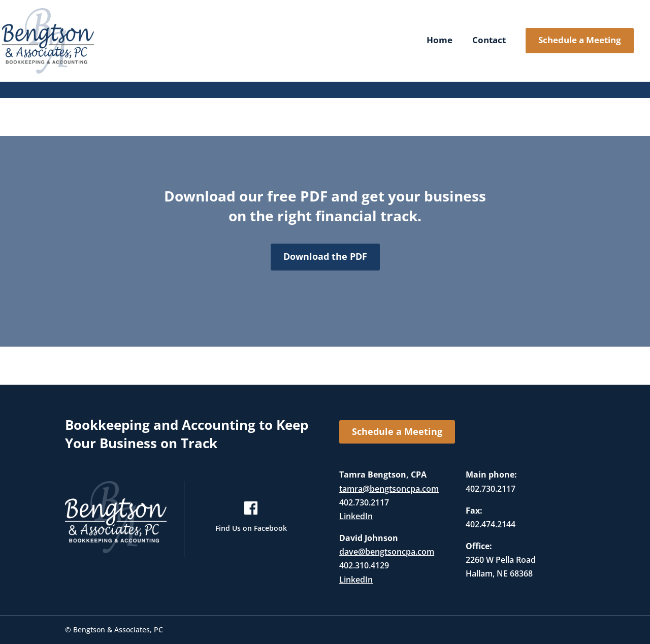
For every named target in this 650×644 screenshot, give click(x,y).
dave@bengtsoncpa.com (387, 552)
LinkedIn (356, 516)
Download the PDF (325, 256)
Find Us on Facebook (251, 528)
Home (440, 41)
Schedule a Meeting (580, 40)
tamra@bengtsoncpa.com (389, 489)
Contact (489, 41)
